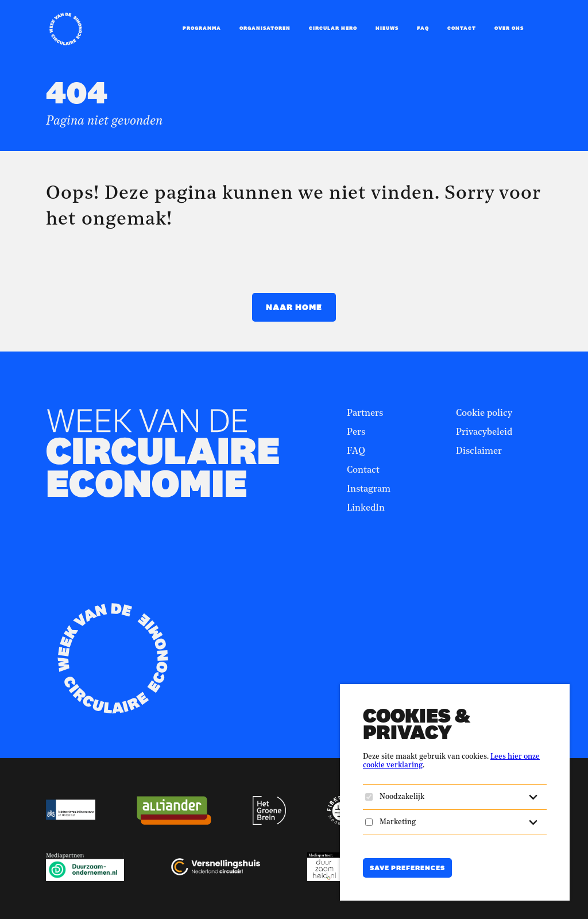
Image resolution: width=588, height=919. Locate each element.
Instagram (369, 489)
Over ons (509, 28)
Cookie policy (484, 414)
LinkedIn (366, 508)
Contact (462, 28)
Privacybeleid (484, 433)
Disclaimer (479, 451)
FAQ (423, 28)
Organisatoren (265, 28)
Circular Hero (333, 28)
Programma (202, 28)
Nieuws (387, 28)
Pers (356, 433)
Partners (365, 414)
